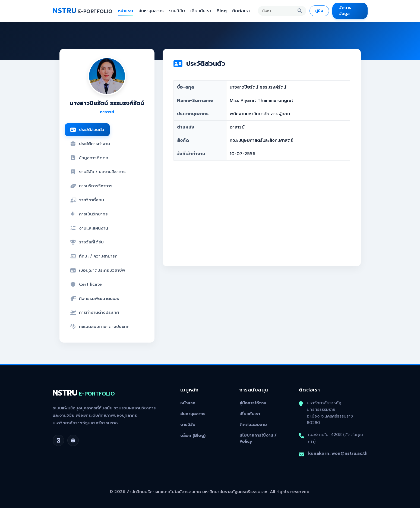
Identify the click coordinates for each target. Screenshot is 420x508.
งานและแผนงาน (89, 228)
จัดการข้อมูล (345, 11)
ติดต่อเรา (241, 11)
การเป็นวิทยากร (89, 214)
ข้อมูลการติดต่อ (89, 158)
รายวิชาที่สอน (87, 200)
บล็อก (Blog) (193, 435)
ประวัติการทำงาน (90, 144)
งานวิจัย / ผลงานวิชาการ (98, 172)
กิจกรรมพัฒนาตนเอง (95, 298)
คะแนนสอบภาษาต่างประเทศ (100, 326)
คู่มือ (319, 11)
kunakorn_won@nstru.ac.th (338, 453)
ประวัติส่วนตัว (87, 129)
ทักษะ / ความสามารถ (94, 256)
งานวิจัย (177, 11)
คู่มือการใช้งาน (253, 403)
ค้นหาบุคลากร (151, 11)
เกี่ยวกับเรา (201, 11)
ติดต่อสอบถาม (253, 425)
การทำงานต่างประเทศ (95, 312)
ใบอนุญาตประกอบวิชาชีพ (98, 270)
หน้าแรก (125, 11)
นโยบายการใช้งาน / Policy (258, 438)
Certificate (86, 284)
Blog (222, 11)
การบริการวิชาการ (91, 186)
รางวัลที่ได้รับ (87, 242)
